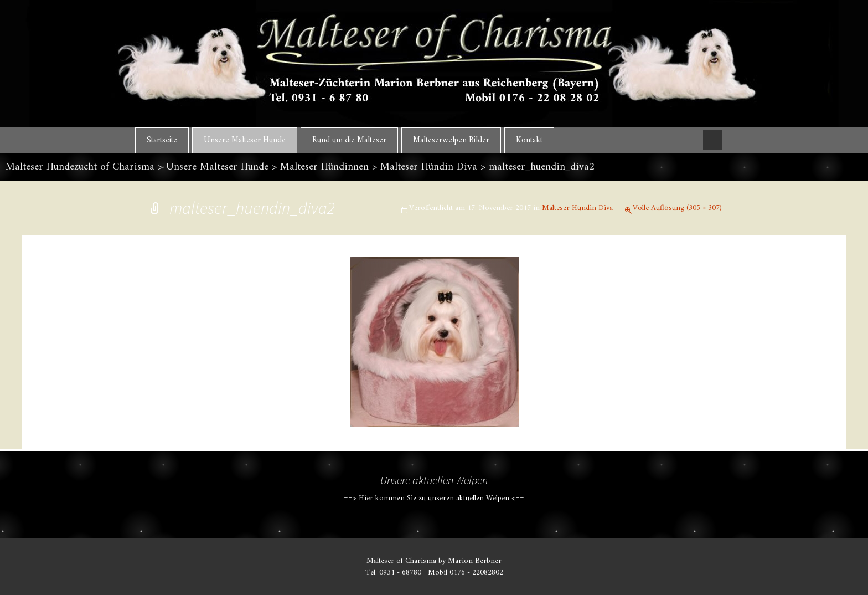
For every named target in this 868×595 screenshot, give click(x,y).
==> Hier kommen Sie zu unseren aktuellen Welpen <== (434, 498)
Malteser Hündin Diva (577, 208)
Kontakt (529, 140)
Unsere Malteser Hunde (245, 140)
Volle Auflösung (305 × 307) (677, 208)
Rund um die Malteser (349, 140)
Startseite (162, 140)
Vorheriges (181, 297)
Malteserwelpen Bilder (451, 140)
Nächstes (693, 297)
